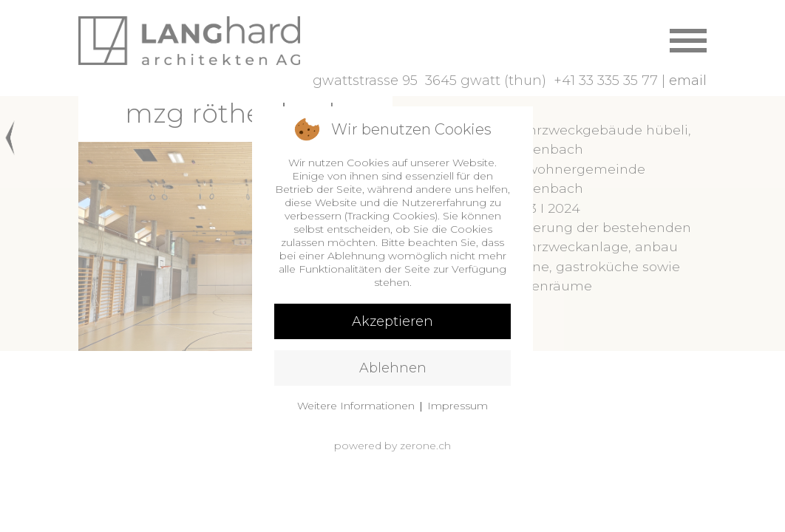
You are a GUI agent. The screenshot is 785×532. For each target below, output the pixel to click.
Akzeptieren (392, 321)
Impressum (458, 406)
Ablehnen (393, 368)
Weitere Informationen (356, 406)
